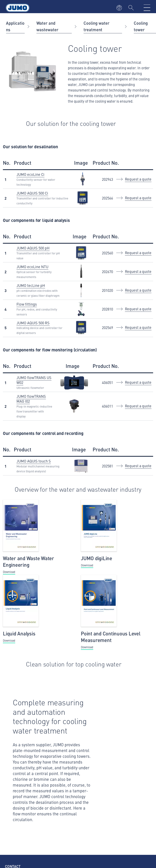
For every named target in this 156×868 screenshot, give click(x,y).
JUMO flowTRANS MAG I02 (31, 399)
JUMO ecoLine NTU (32, 267)
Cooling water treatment (97, 26)
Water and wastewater (47, 26)
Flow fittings (27, 304)
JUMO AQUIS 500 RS (33, 323)
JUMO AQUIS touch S (34, 461)
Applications (15, 26)
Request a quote (138, 179)
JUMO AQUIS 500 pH (33, 248)
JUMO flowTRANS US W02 (34, 380)
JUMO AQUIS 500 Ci (32, 193)
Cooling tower (141, 26)
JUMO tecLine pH (31, 285)
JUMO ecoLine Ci (30, 174)
